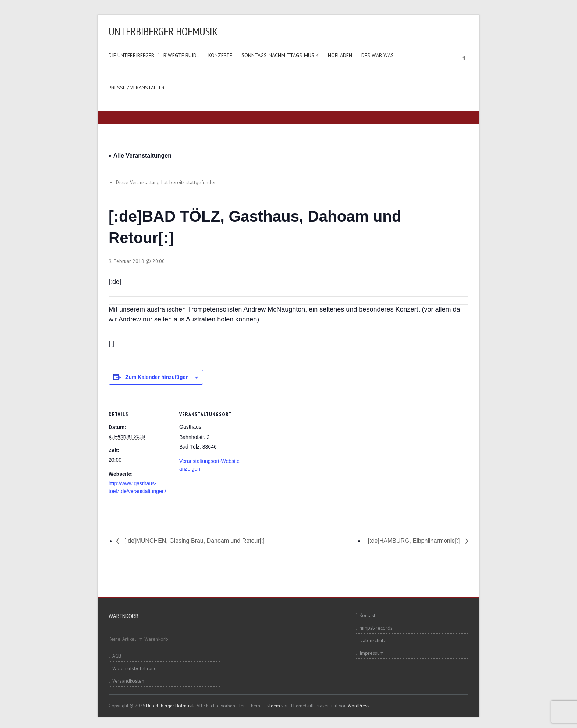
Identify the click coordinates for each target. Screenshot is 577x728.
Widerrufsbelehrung (134, 668)
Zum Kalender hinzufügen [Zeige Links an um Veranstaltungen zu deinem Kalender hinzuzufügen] (157, 377)
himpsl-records (376, 628)
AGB (117, 656)
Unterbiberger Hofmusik (163, 31)
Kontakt (367, 615)
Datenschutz (373, 640)
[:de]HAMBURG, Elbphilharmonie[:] (415, 541)
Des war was (378, 55)
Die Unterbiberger (131, 55)
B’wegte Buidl (181, 55)
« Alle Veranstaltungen (140, 156)
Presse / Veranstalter (137, 88)
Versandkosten (128, 681)
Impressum (372, 653)
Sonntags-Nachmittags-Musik (280, 55)
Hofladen (340, 55)
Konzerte (220, 55)
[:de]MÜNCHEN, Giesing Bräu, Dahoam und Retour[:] (194, 541)
